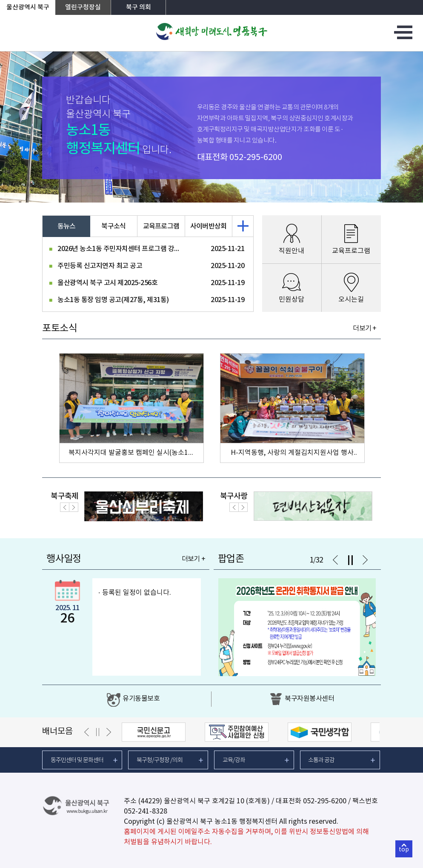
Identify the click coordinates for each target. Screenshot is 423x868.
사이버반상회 (209, 226)
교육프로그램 (161, 226)
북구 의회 (139, 7)
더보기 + (364, 328)
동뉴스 (67, 226)
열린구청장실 (83, 7)
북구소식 (113, 226)
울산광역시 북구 (28, 7)
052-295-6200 (256, 158)
